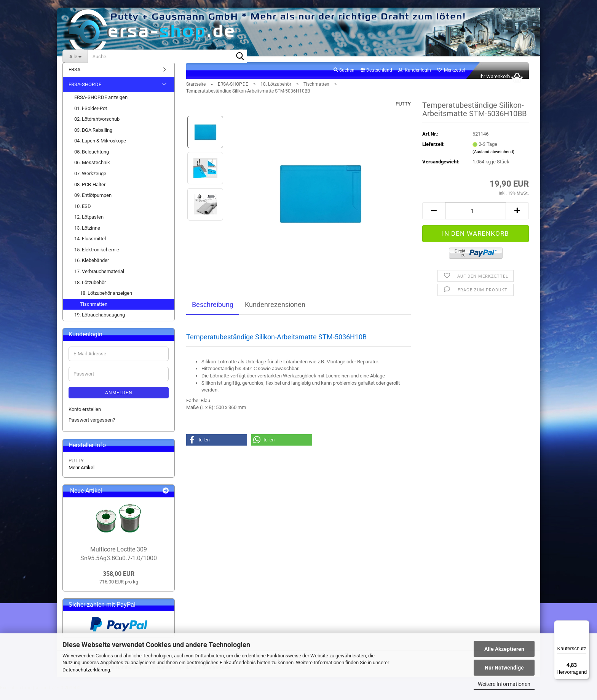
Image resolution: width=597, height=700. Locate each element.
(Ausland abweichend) (493, 160)
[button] (376, 79)
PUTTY (403, 112)
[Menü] (585, 625)
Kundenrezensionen (275, 313)
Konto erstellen (85, 418)
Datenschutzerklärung (86, 670)
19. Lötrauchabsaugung (100, 323)
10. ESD (83, 215)
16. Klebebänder (92, 269)
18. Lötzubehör (90, 291)
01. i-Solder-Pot (91, 117)
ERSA (74, 78)
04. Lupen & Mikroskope (100, 149)
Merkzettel (451, 78)
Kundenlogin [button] (415, 78)
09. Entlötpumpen (93, 204)
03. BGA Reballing (93, 138)
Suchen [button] (344, 78)
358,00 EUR (119, 582)
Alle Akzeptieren (504, 649)
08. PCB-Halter (90, 193)
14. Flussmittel (90, 247)
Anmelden (119, 401)
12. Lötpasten (89, 225)
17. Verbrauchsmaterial (99, 280)
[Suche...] (75, 56)
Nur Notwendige (504, 668)
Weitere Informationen (504, 684)
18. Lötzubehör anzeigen (106, 301)
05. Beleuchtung (92, 160)
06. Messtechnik (92, 171)
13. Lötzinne (87, 236)
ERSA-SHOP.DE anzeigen (101, 106)
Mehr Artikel (81, 476)
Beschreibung (213, 313)
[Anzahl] (476, 219)
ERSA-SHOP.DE (85, 93)
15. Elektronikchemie (97, 258)
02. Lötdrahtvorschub (97, 127)
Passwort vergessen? (92, 428)
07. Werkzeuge (90, 182)
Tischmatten (94, 312)
